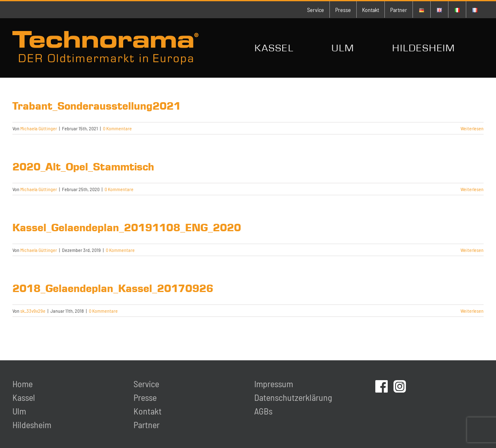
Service (146, 383)
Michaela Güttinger (39, 128)
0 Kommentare (117, 128)
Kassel (24, 397)
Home (23, 383)
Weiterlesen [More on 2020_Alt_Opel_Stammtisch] (472, 189)
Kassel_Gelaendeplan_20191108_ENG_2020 (127, 228)
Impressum (274, 383)
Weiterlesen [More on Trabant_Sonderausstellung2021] (472, 128)
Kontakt (148, 411)
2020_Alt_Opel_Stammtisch (83, 167)
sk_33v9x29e (33, 311)
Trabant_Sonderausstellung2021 (97, 106)
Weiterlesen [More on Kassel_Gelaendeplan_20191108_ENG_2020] (472, 250)
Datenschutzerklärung (293, 397)
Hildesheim (32, 424)
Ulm (19, 411)
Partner (147, 424)
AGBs (263, 411)
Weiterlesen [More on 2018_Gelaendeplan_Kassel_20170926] (472, 311)
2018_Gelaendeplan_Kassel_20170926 (113, 288)
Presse (145, 397)
